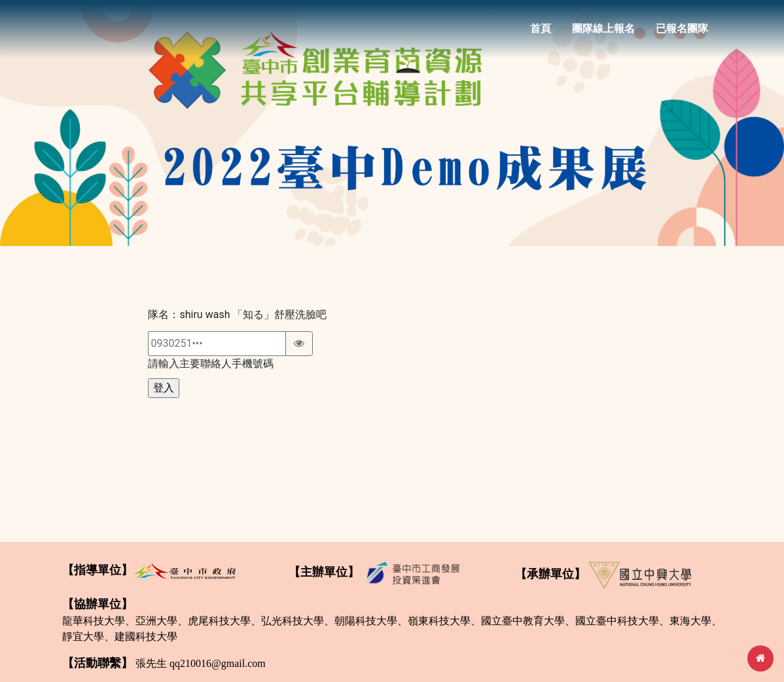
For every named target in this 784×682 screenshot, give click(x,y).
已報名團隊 (682, 34)
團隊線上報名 (603, 34)
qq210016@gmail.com (218, 663)
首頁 (541, 34)
